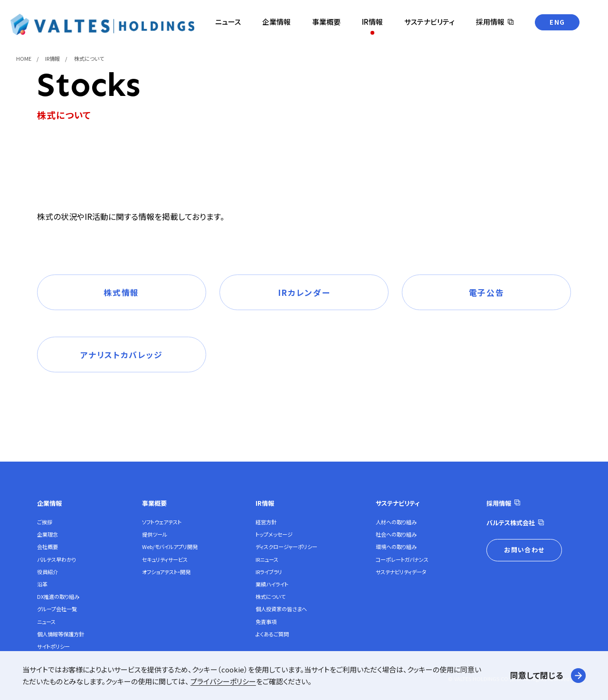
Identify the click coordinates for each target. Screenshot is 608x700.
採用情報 (499, 503)
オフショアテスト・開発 (166, 572)
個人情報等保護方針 (61, 634)
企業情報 (49, 503)
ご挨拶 (45, 522)
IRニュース (267, 559)
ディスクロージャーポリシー (286, 547)
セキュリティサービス (165, 559)
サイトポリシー (53, 646)
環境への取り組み (396, 547)
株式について (271, 596)
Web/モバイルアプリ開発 (170, 547)
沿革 (42, 584)
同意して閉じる (537, 675)
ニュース (46, 622)
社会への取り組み (396, 534)
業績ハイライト (272, 584)
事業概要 (154, 503)
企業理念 (47, 534)
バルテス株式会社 (511, 523)
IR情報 (265, 503)
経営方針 (266, 522)
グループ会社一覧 (57, 609)
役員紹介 (47, 572)
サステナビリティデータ (401, 572)
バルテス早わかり (57, 559)
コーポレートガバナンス (402, 559)
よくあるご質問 (272, 634)
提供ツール (155, 534)
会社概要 (47, 547)
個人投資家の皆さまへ (281, 609)
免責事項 (266, 622)
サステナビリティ (398, 503)
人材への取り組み (396, 522)
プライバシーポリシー (223, 681)
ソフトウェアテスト (162, 522)
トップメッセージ (274, 534)
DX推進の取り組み (58, 596)
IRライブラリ (269, 572)
